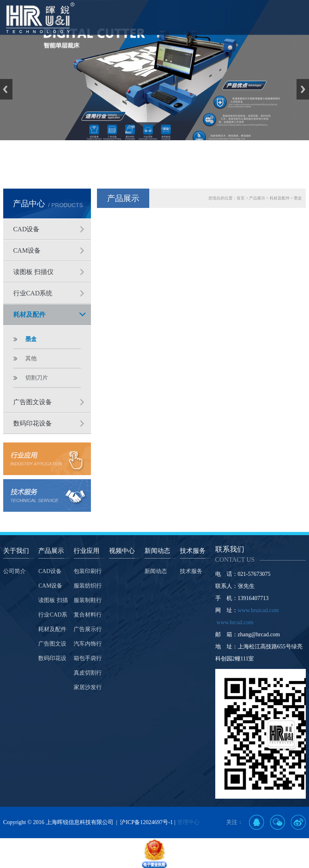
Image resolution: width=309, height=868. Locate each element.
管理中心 (188, 822)
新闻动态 (156, 571)
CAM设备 (27, 250)
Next (303, 89)
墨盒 (31, 339)
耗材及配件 (29, 315)
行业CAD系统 (33, 293)
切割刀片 (37, 378)
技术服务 (191, 571)
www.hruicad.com (259, 610)
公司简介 (14, 571)
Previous (6, 89)
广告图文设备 (33, 402)
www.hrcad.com (235, 622)
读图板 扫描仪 (33, 272)
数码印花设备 (33, 423)
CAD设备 (27, 229)
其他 (31, 358)
